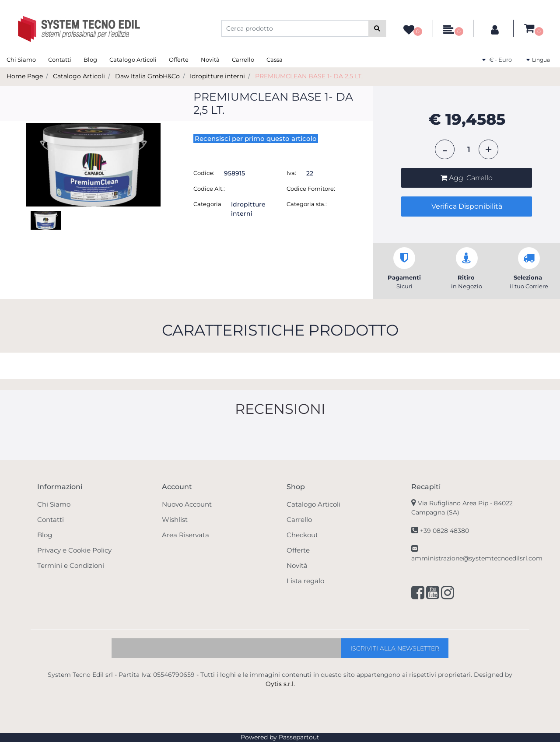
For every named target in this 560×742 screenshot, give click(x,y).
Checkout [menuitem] (302, 535)
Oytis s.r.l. (280, 684)
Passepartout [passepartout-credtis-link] (299, 737)
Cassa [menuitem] (275, 59)
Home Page (25, 76)
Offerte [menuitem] (179, 59)
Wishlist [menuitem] (175, 520)
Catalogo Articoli (79, 76)
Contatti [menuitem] (60, 59)
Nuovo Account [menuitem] (187, 504)
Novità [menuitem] (210, 59)
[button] (377, 28)
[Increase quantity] (488, 149)
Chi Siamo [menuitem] (21, 59)
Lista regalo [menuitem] (305, 581)
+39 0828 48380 (444, 531)
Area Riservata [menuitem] (185, 535)
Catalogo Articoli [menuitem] (133, 59)
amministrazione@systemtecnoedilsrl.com (477, 558)
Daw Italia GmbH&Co (147, 76)
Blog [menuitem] (90, 59)
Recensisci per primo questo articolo (256, 138)
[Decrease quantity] (445, 149)
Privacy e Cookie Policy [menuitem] (74, 550)
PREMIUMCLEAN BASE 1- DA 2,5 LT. (309, 76)
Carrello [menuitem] (243, 59)
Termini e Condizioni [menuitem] (71, 565)
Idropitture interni (217, 76)
